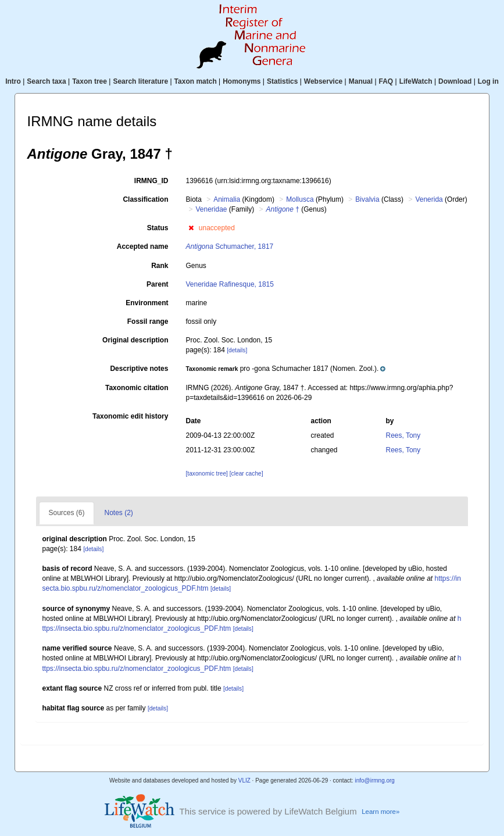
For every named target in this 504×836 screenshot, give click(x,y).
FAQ (386, 81)
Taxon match (196, 81)
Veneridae (211, 209)
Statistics (282, 81)
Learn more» (380, 812)
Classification (145, 199)
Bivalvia (367, 199)
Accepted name (143, 246)
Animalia (227, 199)
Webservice (324, 81)
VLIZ (244, 780)
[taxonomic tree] (207, 474)
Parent (157, 284)
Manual (361, 81)
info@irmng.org (375, 780)
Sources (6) (66, 513)
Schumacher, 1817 (229, 246)
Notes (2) (119, 513)
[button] (191, 228)
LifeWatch (416, 81)
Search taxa (46, 81)
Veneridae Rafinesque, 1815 (229, 284)
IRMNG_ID (151, 181)
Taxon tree (90, 81)
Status (158, 228)
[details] (237, 350)
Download (455, 81)
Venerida (429, 199)
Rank (160, 266)
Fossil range (148, 321)
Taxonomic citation (137, 388)
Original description (135, 340)
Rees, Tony (403, 435)
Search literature (140, 81)
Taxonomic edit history (130, 416)
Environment (147, 303)
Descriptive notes (139, 369)
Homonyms (242, 81)
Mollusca (300, 199)
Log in (488, 81)
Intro (13, 81)
